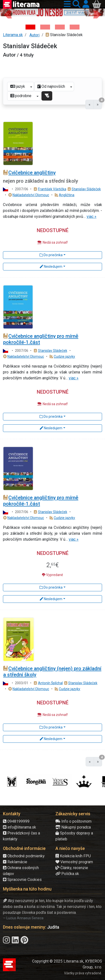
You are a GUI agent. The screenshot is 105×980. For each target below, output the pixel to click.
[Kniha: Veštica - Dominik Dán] (45, 27)
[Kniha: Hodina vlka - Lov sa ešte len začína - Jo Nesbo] (30, 27)
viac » (92, 216)
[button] (66, 4)
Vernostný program (74, 862)
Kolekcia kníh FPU (73, 856)
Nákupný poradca (73, 827)
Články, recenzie (72, 868)
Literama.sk (13, 35)
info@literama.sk (20, 827)
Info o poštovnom (73, 821)
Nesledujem (51, 267)
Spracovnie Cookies (22, 880)
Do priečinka (51, 255)
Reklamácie (15, 862)
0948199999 (16, 821)
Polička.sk (67, 874)
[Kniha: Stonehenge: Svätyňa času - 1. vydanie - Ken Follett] (75, 27)
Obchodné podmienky (24, 856)
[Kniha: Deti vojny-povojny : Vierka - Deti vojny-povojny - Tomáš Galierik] (60, 27)
